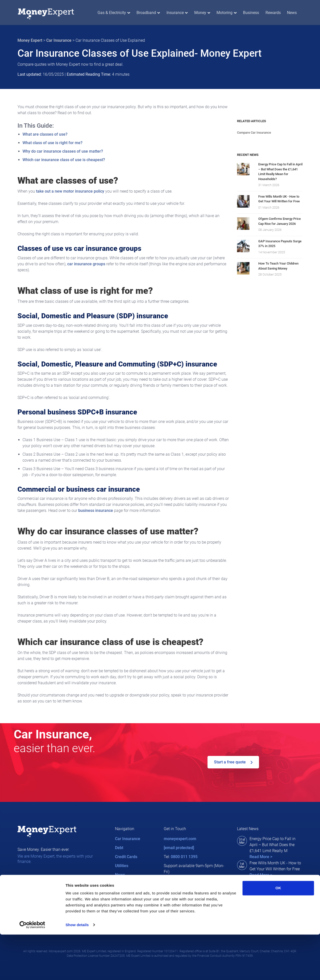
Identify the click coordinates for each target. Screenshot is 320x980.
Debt (119, 848)
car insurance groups (86, 264)
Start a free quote (233, 762)
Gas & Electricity (114, 13)
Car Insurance (59, 40)
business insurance (96, 510)
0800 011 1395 (184, 857)
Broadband (148, 13)
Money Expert (30, 40)
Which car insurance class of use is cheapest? (64, 160)
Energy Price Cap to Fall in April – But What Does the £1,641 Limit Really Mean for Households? (280, 172)
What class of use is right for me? (52, 143)
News (292, 13)
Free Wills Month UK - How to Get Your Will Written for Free (279, 199)
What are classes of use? (45, 134)
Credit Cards (126, 857)
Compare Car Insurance (254, 133)
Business (251, 13)
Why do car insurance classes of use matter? (63, 151)
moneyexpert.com (180, 839)
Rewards (273, 13)
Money (202, 13)
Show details (77, 970)
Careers (122, 893)
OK (278, 933)
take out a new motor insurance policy (70, 191)
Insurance (177, 13)
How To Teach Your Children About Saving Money (278, 266)
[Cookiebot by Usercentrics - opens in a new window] (32, 970)
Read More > (261, 857)
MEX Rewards (127, 884)
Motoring (226, 13)
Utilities (122, 866)
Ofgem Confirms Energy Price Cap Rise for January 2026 (279, 221)
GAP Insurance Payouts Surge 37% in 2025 (280, 244)
